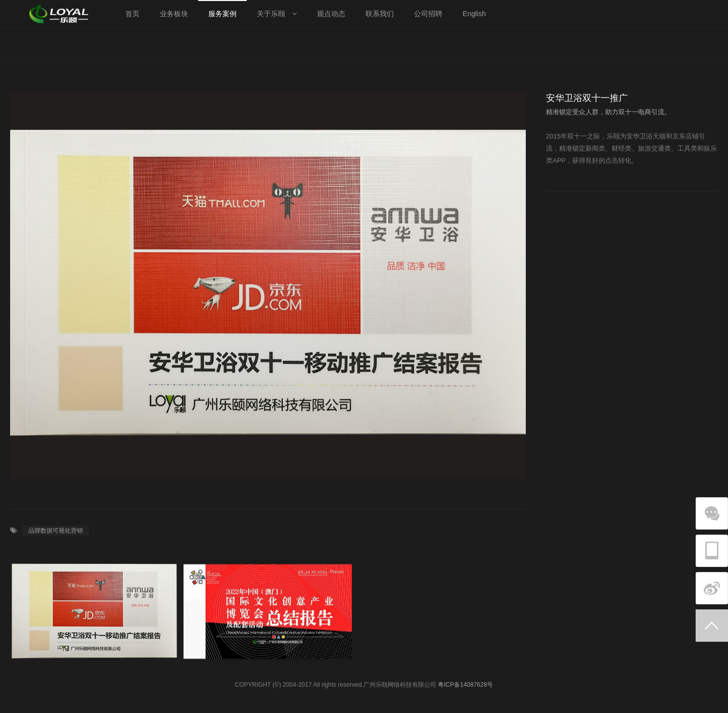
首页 (563, 42)
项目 (587, 42)
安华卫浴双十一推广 (632, 42)
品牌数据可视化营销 (56, 531)
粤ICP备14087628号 (465, 685)
